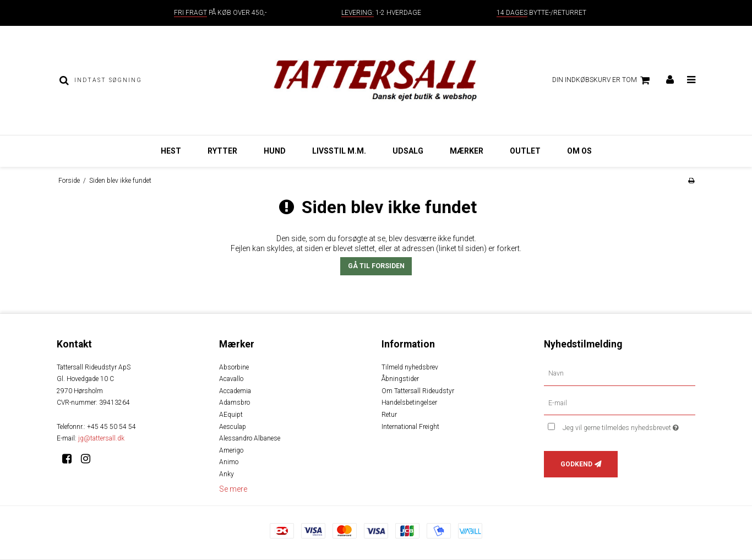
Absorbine (234, 367)
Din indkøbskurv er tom (603, 80)
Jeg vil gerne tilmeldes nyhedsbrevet (629, 425)
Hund (275, 151)
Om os (579, 151)
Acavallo (231, 379)
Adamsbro (235, 403)
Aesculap (233, 427)
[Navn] (620, 373)
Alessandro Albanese (250, 438)
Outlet (525, 151)
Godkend (576, 464)
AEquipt (231, 415)
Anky (227, 474)
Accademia (235, 391)
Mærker (467, 151)
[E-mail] (620, 403)
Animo (229, 462)
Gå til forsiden (376, 266)
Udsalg (408, 151)
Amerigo (231, 450)
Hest (171, 151)
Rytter (222, 151)
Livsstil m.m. (339, 151)
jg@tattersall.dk (101, 438)
